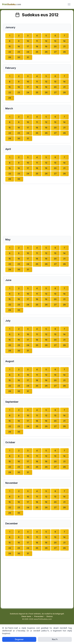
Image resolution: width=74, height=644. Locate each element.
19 (46, 46)
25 (37, 52)
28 (64, 52)
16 (19, 46)
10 (28, 41)
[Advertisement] (37, 210)
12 (46, 41)
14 (64, 41)
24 (28, 52)
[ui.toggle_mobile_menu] (69, 4)
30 (19, 57)
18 (37, 46)
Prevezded (39, 616)
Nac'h (55, 639)
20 (55, 46)
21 (64, 46)
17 (28, 46)
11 (37, 41)
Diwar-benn (26, 616)
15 (10, 46)
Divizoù (50, 616)
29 (10, 57)
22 (10, 52)
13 (55, 41)
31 (28, 57)
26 (46, 52)
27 (55, 52)
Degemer (19, 639)
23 (19, 52)
